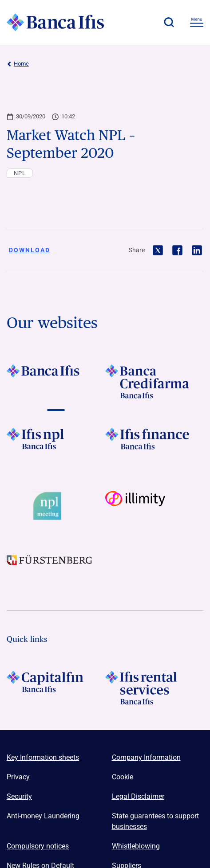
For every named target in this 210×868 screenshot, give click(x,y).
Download (30, 250)
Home (18, 64)
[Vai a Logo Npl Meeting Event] (56, 506)
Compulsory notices (38, 846)
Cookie (123, 777)
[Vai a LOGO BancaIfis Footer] (56, 381)
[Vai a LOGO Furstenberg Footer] (56, 567)
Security (19, 796)
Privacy (18, 777)
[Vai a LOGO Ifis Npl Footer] (56, 445)
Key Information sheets (43, 757)
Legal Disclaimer (138, 796)
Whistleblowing (136, 846)
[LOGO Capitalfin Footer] (56, 688)
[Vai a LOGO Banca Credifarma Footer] (155, 381)
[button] (169, 22)
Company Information (146, 757)
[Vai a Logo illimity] (155, 506)
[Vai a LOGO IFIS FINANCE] (155, 445)
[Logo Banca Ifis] (55, 22)
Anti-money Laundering (43, 816)
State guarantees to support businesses (155, 821)
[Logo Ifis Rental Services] (155, 688)
